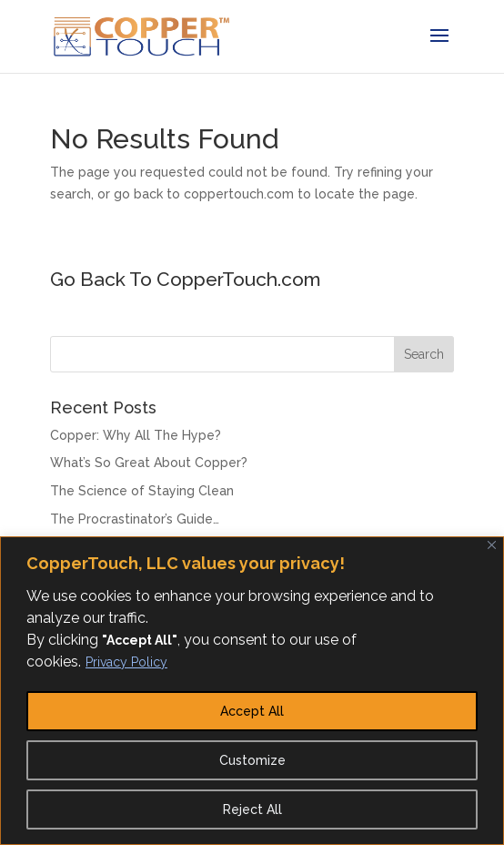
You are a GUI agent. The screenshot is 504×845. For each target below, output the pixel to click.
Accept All (252, 711)
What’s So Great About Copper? (149, 463)
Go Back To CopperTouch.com (186, 279)
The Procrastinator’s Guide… (135, 519)
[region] (252, 691)
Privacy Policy (126, 662)
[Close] (492, 545)
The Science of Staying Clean (142, 491)
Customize (252, 760)
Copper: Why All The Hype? (136, 435)
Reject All (252, 809)
